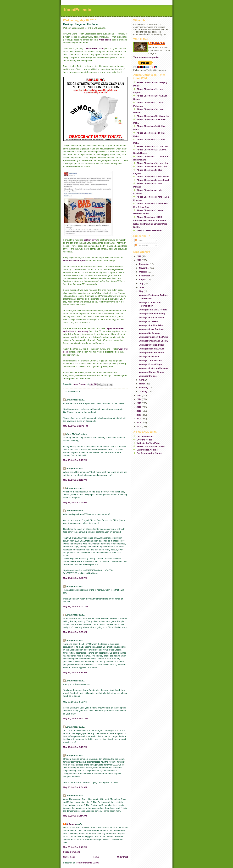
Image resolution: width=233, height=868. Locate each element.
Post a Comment (71, 852)
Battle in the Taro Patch (148, 443)
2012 (139, 407)
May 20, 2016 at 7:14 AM (75, 816)
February (144, 388)
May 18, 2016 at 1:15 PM (75, 480)
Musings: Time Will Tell (150, 360)
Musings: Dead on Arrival (151, 349)
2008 (139, 423)
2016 (139, 260)
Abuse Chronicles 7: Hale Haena (153, 177)
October (143, 272)
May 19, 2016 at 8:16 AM (75, 672)
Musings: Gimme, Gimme (151, 372)
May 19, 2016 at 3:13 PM (75, 747)
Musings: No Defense (149, 333)
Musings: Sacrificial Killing (152, 314)
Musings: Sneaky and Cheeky (153, 341)
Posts (139, 241)
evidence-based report (74, 261)
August (143, 280)
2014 (139, 399)
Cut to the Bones (145, 436)
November (145, 268)
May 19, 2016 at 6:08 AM (75, 632)
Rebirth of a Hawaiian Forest (151, 446)
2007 (139, 426)
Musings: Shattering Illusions (153, 368)
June (142, 287)
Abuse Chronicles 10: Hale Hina (153, 163)
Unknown (71, 824)
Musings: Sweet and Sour (151, 345)
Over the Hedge (144, 440)
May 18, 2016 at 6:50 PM (75, 578)
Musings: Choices (147, 376)
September (145, 276)
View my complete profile (146, 57)
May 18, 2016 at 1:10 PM (75, 460)
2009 (139, 419)
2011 (139, 411)
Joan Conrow (158, 43)
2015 (139, 395)
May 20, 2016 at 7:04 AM (75, 787)
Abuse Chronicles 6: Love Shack (153, 180)
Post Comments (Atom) (88, 863)
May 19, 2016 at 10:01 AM (75, 719)
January (143, 391)
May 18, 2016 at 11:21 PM (75, 607)
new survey (83, 331)
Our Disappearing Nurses (149, 453)
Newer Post (69, 857)
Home (96, 857)
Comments (142, 245)
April (142, 380)
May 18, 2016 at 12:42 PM (75, 426)
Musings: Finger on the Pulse (153, 337)
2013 (139, 403)
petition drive (90, 240)
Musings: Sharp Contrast (151, 329)
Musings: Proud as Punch (151, 317)
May (141, 291)
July (142, 283)
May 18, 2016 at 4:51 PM (75, 502)
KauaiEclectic (77, 10)
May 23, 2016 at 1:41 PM (75, 847)
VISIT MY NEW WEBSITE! (149, 231)
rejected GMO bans (94, 49)
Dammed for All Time (147, 450)
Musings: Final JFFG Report (153, 310)
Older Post (122, 857)
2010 (139, 415)
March (143, 384)
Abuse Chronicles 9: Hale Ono (152, 167)
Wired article (105, 40)
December (144, 264)
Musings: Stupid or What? (152, 325)
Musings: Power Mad (149, 357)
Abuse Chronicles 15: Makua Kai (153, 116)
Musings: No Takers (148, 321)
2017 (139, 256)
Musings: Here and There (151, 353)
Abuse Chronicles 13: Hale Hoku (153, 146)
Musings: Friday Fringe (150, 364)
